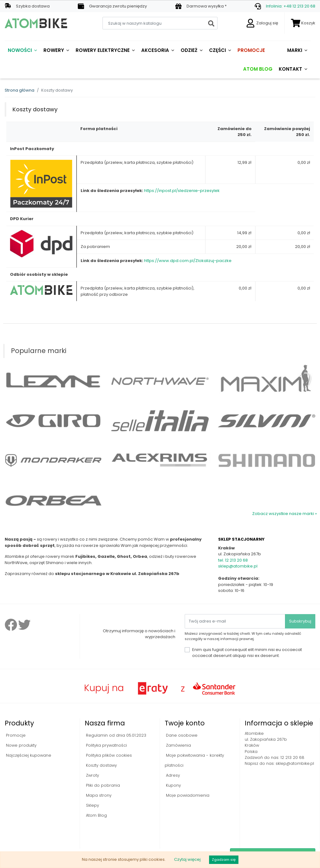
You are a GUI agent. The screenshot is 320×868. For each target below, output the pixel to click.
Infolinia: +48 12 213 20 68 (291, 6)
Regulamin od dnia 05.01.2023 (115, 735)
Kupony (173, 785)
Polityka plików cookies (108, 755)
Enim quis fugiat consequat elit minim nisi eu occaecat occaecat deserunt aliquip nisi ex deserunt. (247, 653)
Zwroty (92, 775)
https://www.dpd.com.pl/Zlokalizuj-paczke (188, 261)
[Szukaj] (160, 23)
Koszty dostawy (101, 765)
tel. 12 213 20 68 (233, 560)
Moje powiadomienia (187, 795)
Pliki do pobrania (102, 785)
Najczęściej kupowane (28, 755)
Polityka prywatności (106, 745)
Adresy (172, 775)
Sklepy (92, 805)
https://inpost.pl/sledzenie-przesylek (182, 191)
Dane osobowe (181, 735)
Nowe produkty (21, 745)
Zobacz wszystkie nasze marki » (285, 514)
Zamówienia (178, 745)
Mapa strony (98, 795)
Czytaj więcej (187, 859)
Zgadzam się (224, 860)
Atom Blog (96, 815)
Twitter (24, 625)
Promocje (15, 735)
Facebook (11, 625)
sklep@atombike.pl (238, 566)
